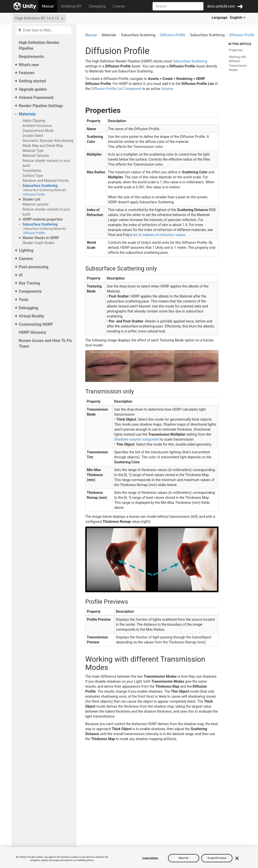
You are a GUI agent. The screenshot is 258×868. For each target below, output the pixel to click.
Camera (26, 259)
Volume (167, 89)
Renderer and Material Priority (46, 181)
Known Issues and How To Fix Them (45, 343)
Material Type (33, 151)
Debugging (28, 308)
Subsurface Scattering (40, 186)
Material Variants (36, 156)
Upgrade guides (33, 89)
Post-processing (34, 267)
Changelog (97, 6)
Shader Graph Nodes (38, 243)
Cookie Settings (150, 858)
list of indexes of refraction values (159, 235)
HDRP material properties (43, 219)
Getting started (32, 81)
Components (30, 291)
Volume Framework (36, 98)
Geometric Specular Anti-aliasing (48, 141)
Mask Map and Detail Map (43, 146)
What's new (29, 65)
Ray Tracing (29, 283)
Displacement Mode (38, 131)
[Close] (237, 858)
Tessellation (32, 171)
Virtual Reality (31, 316)
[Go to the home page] (25, 6)
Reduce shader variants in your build (46, 163)
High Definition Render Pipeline (39, 45)
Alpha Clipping (34, 121)
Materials (27, 114)
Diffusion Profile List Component (116, 89)
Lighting (26, 250)
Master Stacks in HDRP (41, 238)
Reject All (183, 858)
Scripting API (71, 6)
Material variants (35, 204)
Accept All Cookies (217, 858)
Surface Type (33, 176)
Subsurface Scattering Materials (45, 190)
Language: (229, 17)
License (119, 6)
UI (21, 275)
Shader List (31, 199)
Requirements (31, 57)
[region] (129, 858)
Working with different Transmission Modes (238, 63)
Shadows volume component (137, 439)
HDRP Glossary (32, 332)
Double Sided (33, 136)
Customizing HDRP (36, 324)
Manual (48, 6)
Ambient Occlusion (37, 126)
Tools (24, 300)
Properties (236, 50)
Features (27, 73)
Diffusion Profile (34, 195)
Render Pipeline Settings (41, 106)
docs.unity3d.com (221, 6)
